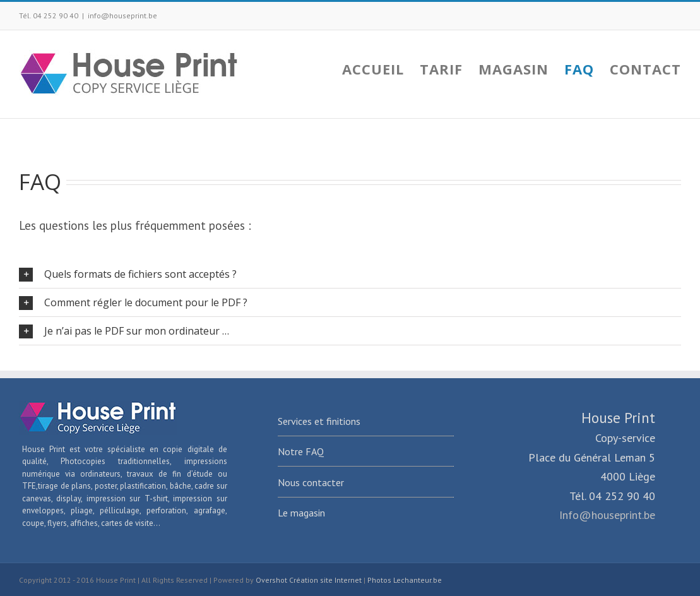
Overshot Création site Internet (309, 580)
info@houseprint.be (122, 15)
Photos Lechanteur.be (405, 580)
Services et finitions (319, 421)
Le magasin (301, 513)
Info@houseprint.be (607, 515)
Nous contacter (311, 482)
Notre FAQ (301, 451)
